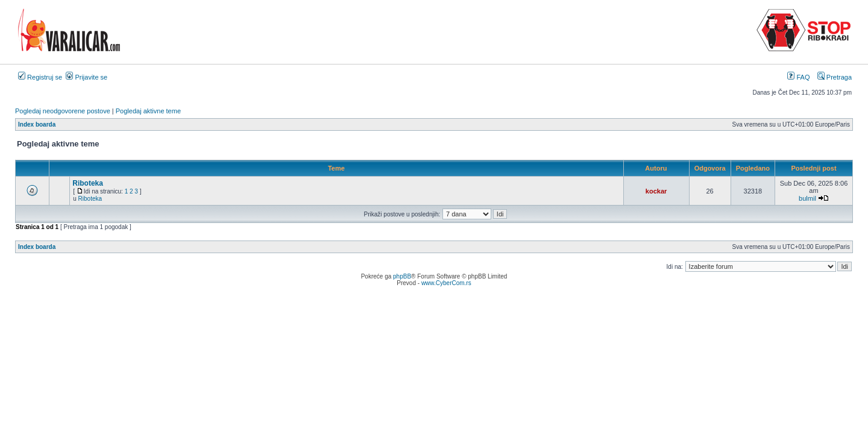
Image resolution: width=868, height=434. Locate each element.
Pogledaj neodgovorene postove (63, 111)
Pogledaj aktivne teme (148, 111)
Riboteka (88, 183)
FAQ (798, 77)
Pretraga (835, 77)
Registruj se (40, 77)
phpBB (402, 276)
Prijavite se (86, 77)
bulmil (807, 198)
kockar (656, 191)
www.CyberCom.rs (446, 283)
